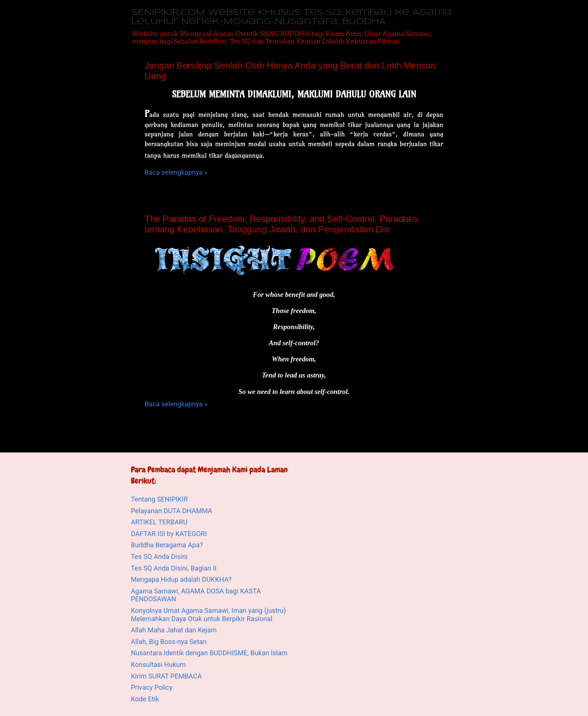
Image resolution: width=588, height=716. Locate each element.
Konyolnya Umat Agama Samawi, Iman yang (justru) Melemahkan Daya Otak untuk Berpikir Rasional (208, 615)
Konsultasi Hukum (158, 664)
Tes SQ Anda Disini (159, 556)
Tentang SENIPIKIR (159, 499)
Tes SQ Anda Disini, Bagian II (174, 568)
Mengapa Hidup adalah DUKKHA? (181, 579)
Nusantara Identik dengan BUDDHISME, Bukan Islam (209, 653)
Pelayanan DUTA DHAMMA (172, 511)
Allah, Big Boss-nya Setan (169, 642)
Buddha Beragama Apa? (167, 545)
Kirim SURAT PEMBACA (166, 676)
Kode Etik (145, 699)
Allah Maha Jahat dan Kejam (174, 630)
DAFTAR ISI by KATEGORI (169, 534)
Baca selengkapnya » (176, 172)
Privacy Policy (152, 687)
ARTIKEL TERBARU (159, 522)
